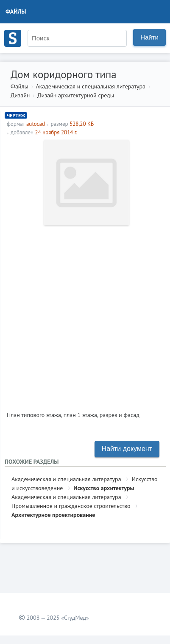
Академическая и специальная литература (91, 86)
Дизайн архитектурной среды (76, 95)
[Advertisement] (85, 315)
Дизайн (20, 95)
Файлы (16, 11)
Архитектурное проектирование (53, 515)
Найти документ (127, 449)
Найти (149, 37)
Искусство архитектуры (104, 488)
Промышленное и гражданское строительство (71, 506)
